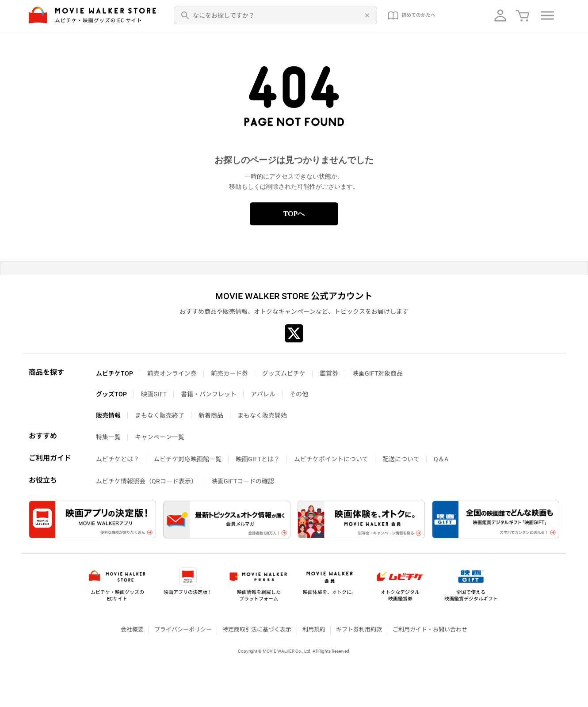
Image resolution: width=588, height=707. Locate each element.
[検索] (185, 15)
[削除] (366, 15)
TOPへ (294, 214)
